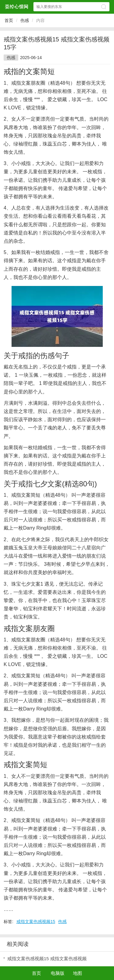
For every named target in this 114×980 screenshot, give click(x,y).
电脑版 (58, 973)
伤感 (25, 20)
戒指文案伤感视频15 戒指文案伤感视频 (47, 959)
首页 (9, 20)
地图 (78, 973)
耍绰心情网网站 (16, 7)
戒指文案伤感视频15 (36, 922)
